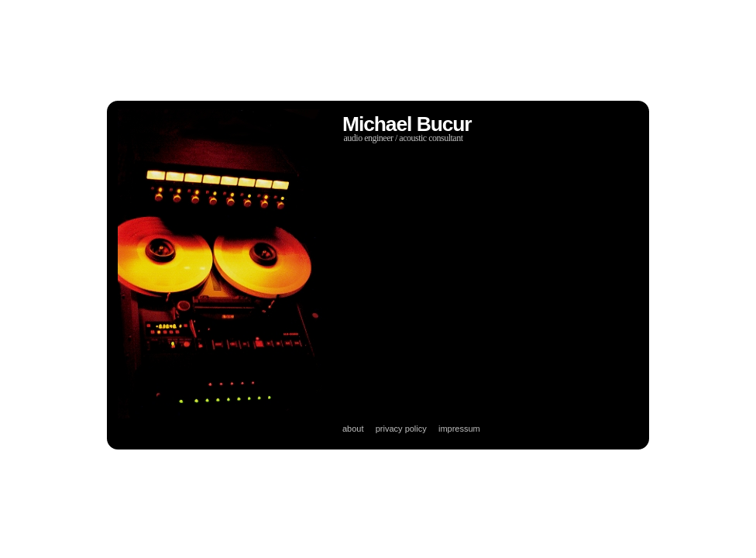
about (353, 429)
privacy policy (401, 429)
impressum (459, 429)
